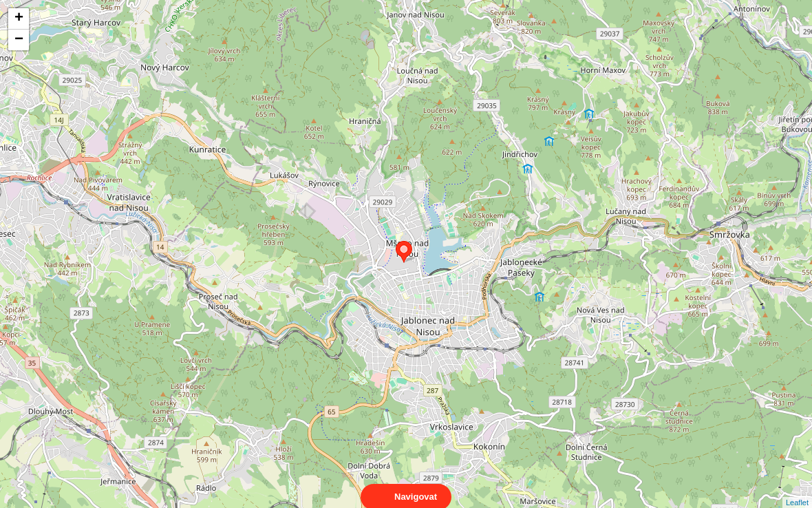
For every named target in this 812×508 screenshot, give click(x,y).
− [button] (19, 40)
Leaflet (797, 490)
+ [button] (19, 19)
